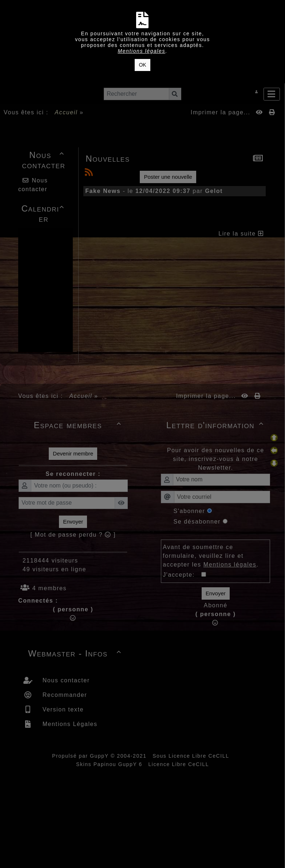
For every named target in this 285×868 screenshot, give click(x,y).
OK (142, 65)
